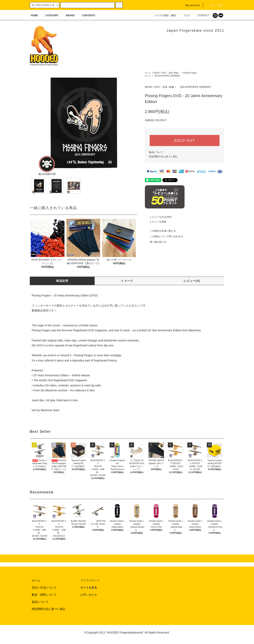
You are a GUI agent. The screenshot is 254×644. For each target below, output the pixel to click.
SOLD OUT (185, 140)
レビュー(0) (192, 281)
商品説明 (62, 281)
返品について (156, 152)
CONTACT (201, 15)
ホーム (148, 73)
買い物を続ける (156, 242)
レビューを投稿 (156, 222)
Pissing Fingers (190, 73)
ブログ (184, 15)
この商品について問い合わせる (164, 236)
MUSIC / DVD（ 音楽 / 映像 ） (167, 73)
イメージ (127, 281)
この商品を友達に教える (160, 231)
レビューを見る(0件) (158, 217)
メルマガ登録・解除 (163, 15)
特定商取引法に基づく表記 (163, 157)
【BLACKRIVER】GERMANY (167, 76)
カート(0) (214, 5)
